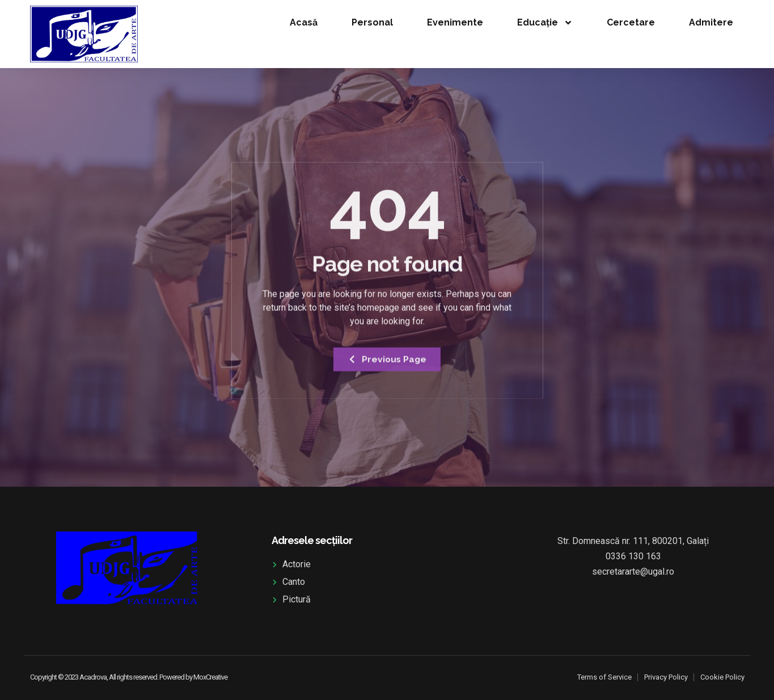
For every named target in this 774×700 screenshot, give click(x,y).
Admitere (711, 22)
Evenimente (455, 22)
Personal (372, 22)
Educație (545, 23)
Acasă (304, 22)
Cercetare (631, 22)
